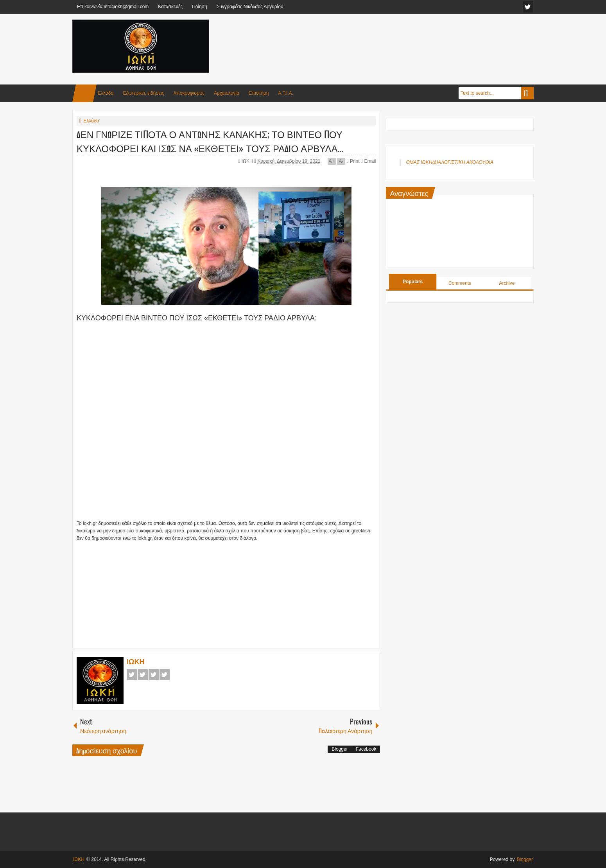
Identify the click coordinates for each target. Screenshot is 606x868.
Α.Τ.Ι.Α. (286, 93)
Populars (413, 282)
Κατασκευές (170, 7)
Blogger (340, 749)
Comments (460, 283)
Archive (507, 283)
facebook (528, 7)
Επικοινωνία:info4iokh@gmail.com (113, 7)
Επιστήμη (259, 93)
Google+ (154, 675)
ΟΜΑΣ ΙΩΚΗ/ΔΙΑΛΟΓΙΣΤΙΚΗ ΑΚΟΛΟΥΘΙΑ (449, 162)
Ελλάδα (106, 93)
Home (84, 93)
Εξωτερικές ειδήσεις (143, 93)
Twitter (143, 675)
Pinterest (165, 675)
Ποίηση (200, 7)
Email (368, 161)
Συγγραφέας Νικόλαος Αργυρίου (250, 7)
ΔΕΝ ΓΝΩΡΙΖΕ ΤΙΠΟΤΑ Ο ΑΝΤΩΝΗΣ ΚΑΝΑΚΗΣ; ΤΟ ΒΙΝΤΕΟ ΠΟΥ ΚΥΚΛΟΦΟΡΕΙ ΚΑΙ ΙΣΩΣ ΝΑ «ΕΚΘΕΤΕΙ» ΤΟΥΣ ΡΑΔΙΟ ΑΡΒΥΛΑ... (210, 141)
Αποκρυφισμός (189, 93)
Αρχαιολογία (227, 93)
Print (353, 161)
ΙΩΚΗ (248, 161)
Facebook (132, 675)
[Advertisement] (391, 39)
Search (527, 93)
